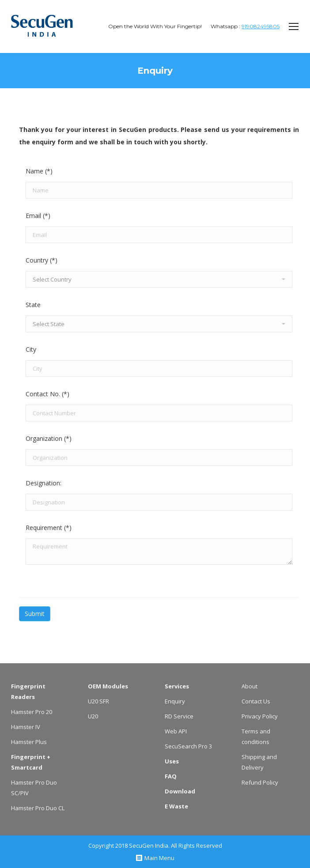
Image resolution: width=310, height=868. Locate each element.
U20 (93, 716)
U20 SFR (98, 701)
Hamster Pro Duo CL (38, 808)
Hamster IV (26, 727)
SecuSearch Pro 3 (188, 746)
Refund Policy (260, 782)
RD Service (179, 716)
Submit (35, 614)
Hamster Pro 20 (32, 712)
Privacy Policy (260, 716)
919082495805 (261, 26)
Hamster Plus (29, 742)
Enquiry (175, 701)
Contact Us (256, 701)
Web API (176, 731)
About (250, 686)
